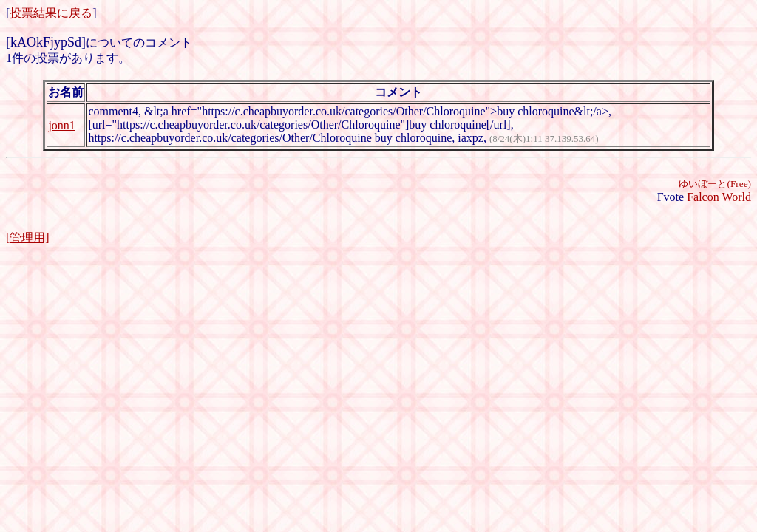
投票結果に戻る (51, 13)
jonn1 (61, 125)
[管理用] (28, 238)
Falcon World (719, 197)
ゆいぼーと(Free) (715, 184)
